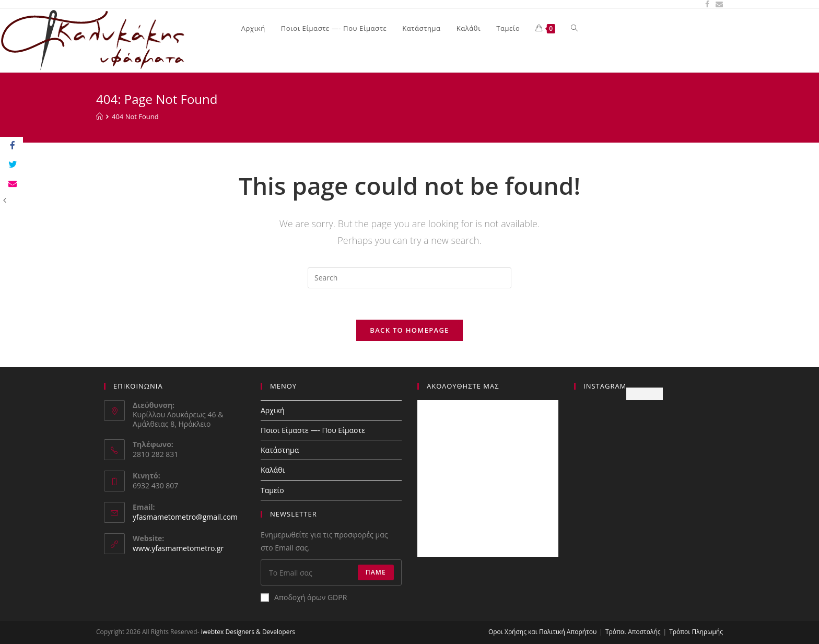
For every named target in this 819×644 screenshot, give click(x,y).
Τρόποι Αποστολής (633, 632)
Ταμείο (272, 490)
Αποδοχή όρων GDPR (304, 597)
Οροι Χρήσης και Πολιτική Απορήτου (542, 632)
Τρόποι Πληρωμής (696, 632)
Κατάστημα (280, 450)
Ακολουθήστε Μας (463, 386)
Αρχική (273, 410)
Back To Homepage (409, 330)
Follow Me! (645, 394)
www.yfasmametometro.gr (178, 548)
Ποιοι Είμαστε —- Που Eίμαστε (313, 430)
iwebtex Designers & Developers (248, 632)
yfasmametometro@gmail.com (185, 517)
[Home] (100, 116)
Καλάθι (273, 470)
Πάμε (376, 572)
